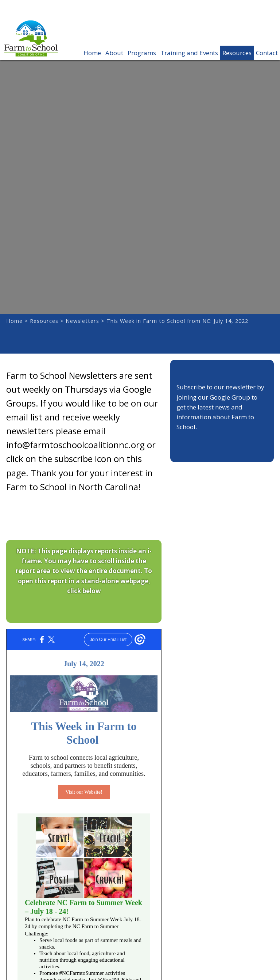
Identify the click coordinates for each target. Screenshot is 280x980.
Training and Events (189, 53)
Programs (142, 53)
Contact (267, 53)
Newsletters (82, 321)
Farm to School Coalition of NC (31, 44)
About (114, 53)
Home (92, 53)
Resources (237, 53)
